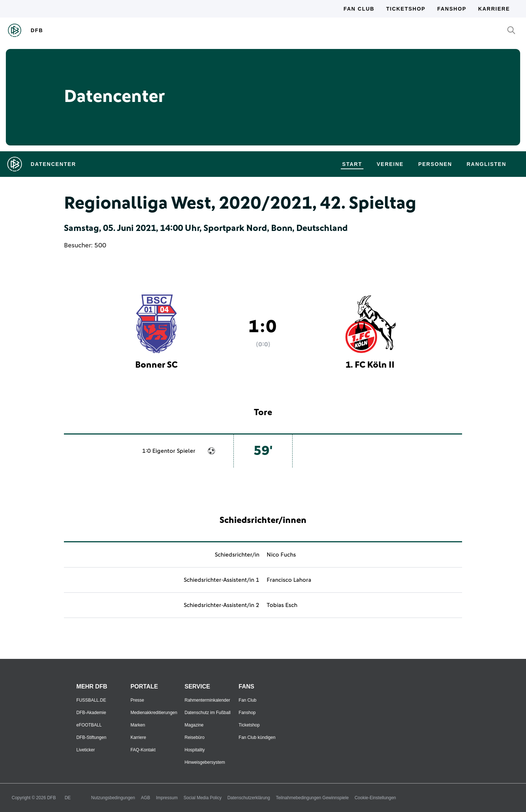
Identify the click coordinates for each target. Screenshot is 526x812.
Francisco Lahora (289, 580)
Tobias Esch (282, 605)
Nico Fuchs (281, 555)
